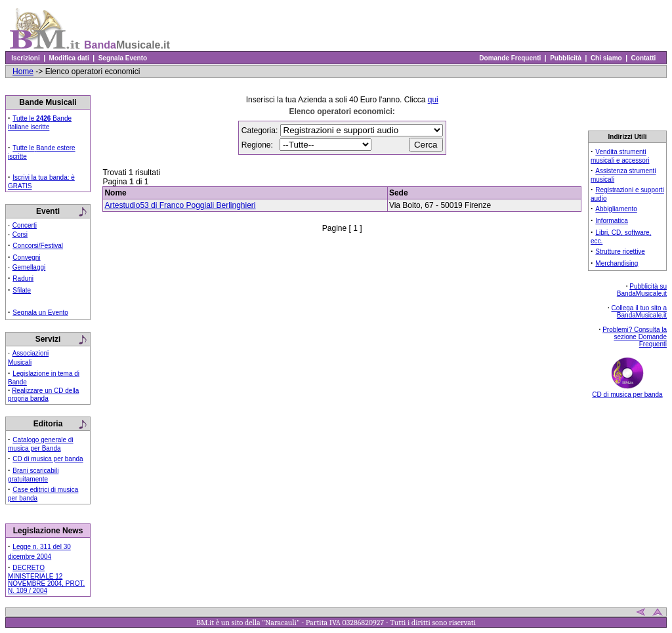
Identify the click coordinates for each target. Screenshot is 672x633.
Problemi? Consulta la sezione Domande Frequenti (635, 337)
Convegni (26, 257)
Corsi (20, 235)
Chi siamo (606, 58)
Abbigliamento (616, 209)
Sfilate (22, 290)
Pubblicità (566, 58)
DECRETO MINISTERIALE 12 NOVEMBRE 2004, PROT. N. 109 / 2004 (46, 579)
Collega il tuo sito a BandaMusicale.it (640, 312)
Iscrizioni (26, 58)
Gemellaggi (29, 267)
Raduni (23, 278)
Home (23, 71)
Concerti (25, 225)
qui (433, 100)
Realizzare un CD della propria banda (43, 395)
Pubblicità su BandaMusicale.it (642, 290)
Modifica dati (69, 58)
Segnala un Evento (40, 313)
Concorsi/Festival (38, 246)
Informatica (611, 221)
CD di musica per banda (48, 459)
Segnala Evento (123, 58)
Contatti (643, 58)
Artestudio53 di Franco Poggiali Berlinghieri (180, 205)
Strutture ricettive (620, 252)
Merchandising (617, 263)
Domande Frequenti (510, 58)
